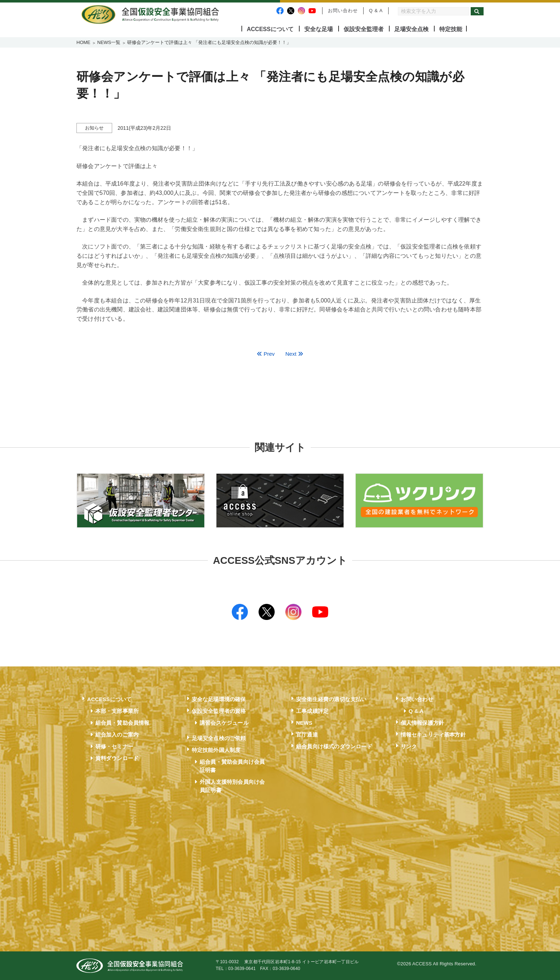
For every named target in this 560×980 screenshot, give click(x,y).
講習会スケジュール (224, 723)
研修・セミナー (114, 746)
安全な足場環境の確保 (219, 699)
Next (294, 354)
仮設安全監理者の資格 (219, 711)
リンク (409, 746)
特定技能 (451, 29)
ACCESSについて (270, 29)
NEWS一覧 (109, 42)
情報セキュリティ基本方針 (433, 735)
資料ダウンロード (117, 758)
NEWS (304, 723)
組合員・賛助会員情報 (122, 723)
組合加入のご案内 (117, 735)
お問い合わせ (343, 11)
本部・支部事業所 (117, 711)
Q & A (376, 11)
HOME (83, 42)
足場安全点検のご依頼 (219, 738)
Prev (266, 354)
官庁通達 (307, 735)
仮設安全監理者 (364, 29)
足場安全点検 (411, 29)
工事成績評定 (312, 711)
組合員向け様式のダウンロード (334, 746)
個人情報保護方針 (422, 723)
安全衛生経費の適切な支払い (331, 699)
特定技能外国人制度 (216, 750)
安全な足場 (319, 29)
